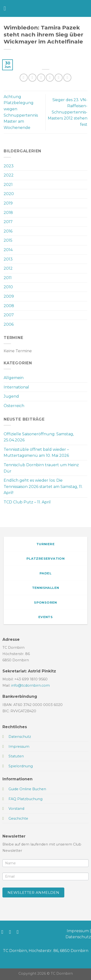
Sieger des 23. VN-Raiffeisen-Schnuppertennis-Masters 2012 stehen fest (68, 112)
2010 (8, 287)
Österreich (14, 406)
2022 (9, 175)
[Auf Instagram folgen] (12, 932)
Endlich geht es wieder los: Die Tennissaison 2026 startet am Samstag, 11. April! (43, 486)
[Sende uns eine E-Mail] (19, 932)
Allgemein (14, 378)
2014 (8, 250)
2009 (9, 296)
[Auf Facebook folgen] (4, 932)
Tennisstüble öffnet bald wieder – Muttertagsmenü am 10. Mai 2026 (36, 453)
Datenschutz (78, 937)
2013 (8, 259)
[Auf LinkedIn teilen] (67, 78)
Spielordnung (21, 766)
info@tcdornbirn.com (30, 685)
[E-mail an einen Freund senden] (50, 78)
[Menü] (7, 8)
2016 (8, 231)
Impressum (78, 931)
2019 (8, 203)
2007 (9, 315)
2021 (8, 185)
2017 (8, 222)
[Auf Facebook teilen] (32, 78)
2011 (8, 278)
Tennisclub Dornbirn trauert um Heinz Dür (41, 468)
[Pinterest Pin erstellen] (59, 78)
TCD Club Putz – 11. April (27, 502)
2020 (9, 194)
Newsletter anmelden (33, 892)
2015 (8, 240)
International (16, 387)
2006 (9, 324)
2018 (8, 213)
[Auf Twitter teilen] (41, 78)
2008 (9, 306)
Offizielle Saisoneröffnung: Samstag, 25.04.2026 (39, 437)
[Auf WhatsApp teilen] (24, 78)
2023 (9, 166)
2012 (8, 268)
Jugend (11, 396)
